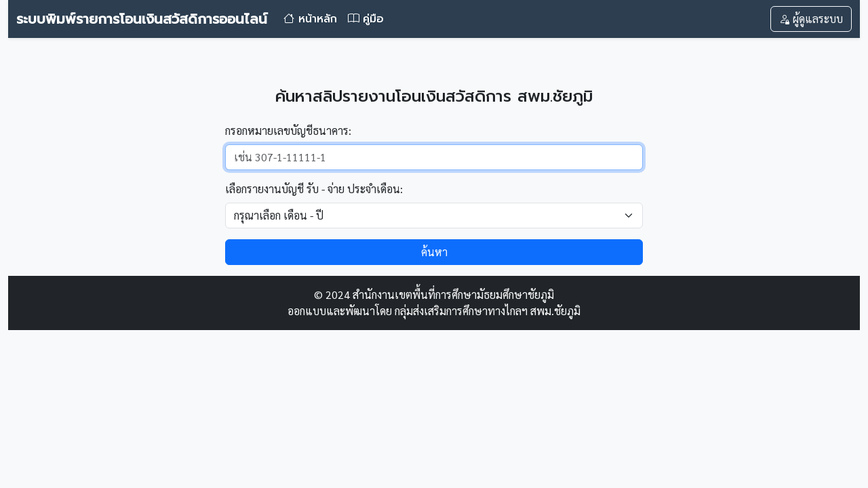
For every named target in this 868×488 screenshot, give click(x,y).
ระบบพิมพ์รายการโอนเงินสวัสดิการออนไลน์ (142, 19)
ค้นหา (434, 252)
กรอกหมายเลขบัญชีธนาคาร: (288, 130)
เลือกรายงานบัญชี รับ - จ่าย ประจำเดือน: (314, 189)
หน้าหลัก (310, 19)
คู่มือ (366, 19)
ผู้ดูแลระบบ (811, 19)
